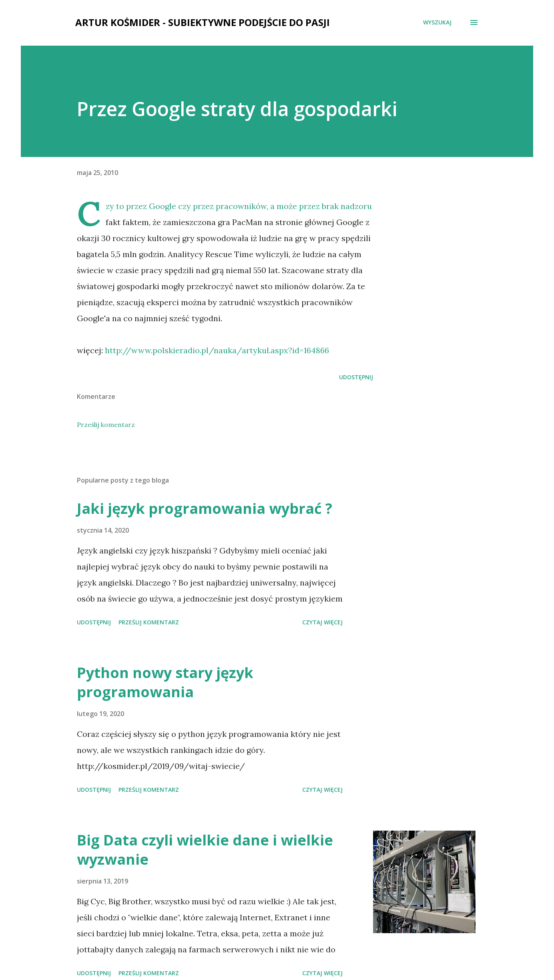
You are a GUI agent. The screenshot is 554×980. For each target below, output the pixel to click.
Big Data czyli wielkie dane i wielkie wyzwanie (205, 850)
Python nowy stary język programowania (165, 682)
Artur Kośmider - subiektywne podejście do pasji (203, 22)
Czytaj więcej (322, 622)
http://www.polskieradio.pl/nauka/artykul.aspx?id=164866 (217, 350)
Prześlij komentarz (106, 425)
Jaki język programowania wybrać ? (205, 508)
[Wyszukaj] (437, 22)
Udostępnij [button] (356, 377)
